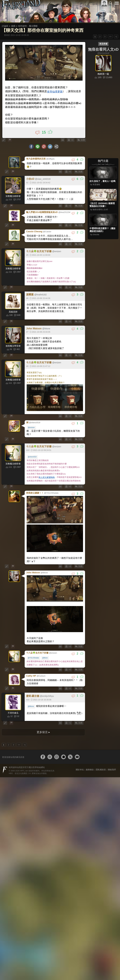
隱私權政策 (101, 758)
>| (116, 37)
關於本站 (80, 758)
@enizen (32, 424)
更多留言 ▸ (43, 720)
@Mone (45, 647)
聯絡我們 (112, 758)
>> (110, 37)
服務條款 (90, 758)
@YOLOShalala (34, 647)
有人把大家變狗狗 (47, 471)
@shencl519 (33, 450)
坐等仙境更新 (53, 91)
